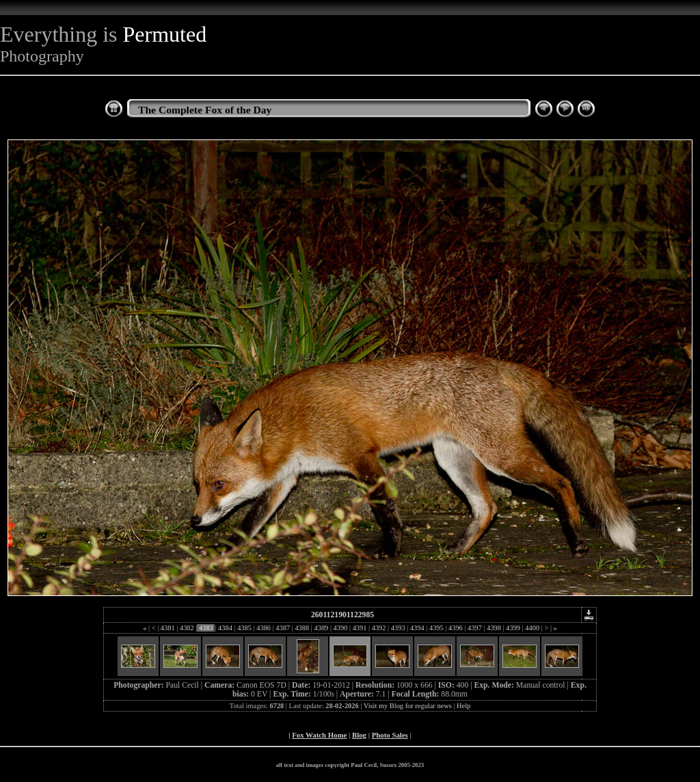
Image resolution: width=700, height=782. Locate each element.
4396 (455, 628)
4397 (475, 628)
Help (463, 706)
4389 (321, 628)
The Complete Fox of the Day (205, 110)
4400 (533, 628)
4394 (417, 628)
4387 (283, 628)
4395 (436, 628)
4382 (187, 628)
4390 (340, 628)
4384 (226, 628)
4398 (494, 628)
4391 (360, 628)
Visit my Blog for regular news (408, 706)
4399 (513, 628)
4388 (302, 628)
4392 (379, 628)
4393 (398, 628)
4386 (264, 628)
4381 (167, 628)
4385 (245, 628)
